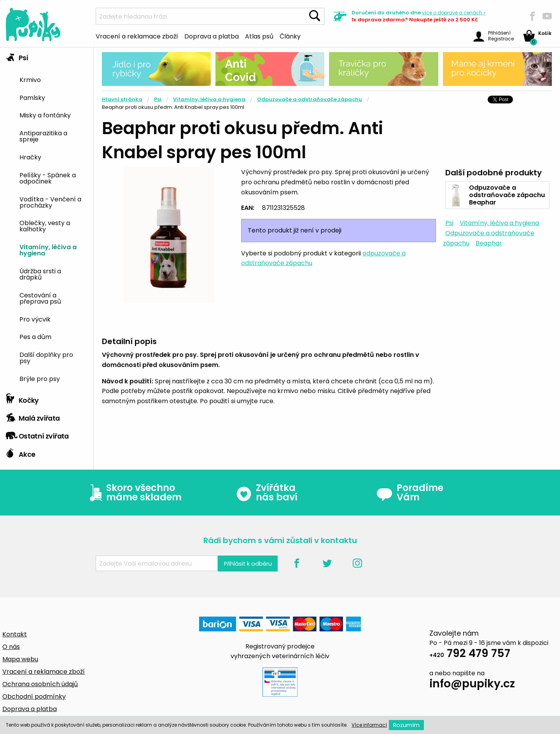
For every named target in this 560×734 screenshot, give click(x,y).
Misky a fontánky (45, 115)
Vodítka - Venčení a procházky (50, 202)
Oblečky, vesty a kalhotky (45, 225)
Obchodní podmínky (34, 696)
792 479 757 (470, 654)
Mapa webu (20, 659)
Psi (17, 56)
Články (290, 36)
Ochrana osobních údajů (40, 684)
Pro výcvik (35, 319)
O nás (11, 647)
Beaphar (489, 243)
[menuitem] (53, 79)
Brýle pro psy (40, 378)
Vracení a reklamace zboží (137, 36)
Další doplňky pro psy (46, 357)
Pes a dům (35, 336)
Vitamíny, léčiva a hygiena (48, 250)
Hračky (30, 157)
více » (454, 13)
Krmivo (30, 79)
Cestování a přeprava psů (40, 298)
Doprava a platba (212, 36)
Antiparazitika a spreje (43, 136)
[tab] (47, 219)
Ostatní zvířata (37, 434)
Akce (20, 453)
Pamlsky (32, 97)
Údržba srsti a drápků (40, 274)
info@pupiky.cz (472, 685)
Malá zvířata (33, 416)
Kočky (22, 398)
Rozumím (406, 725)
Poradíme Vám (410, 493)
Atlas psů (259, 36)
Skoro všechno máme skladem (134, 493)
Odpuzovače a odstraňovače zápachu (310, 99)
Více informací (369, 725)
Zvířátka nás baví (267, 493)
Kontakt (15, 634)
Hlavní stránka (122, 99)
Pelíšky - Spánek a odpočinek (48, 178)
